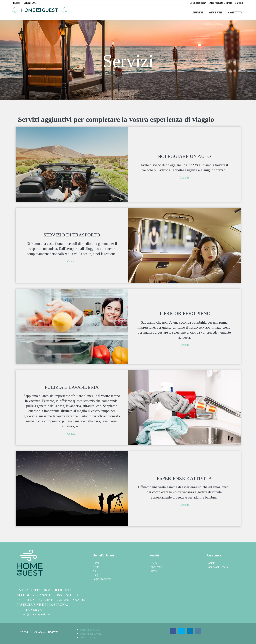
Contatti (235, 12)
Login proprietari (198, 3)
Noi (94, 571)
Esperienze (155, 567)
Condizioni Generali (218, 567)
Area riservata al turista (221, 3)
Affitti (198, 12)
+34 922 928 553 (32, 610)
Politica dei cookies (91, 634)
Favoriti (239, 3)
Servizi (153, 571)
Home (96, 563)
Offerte (215, 12)
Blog (95, 575)
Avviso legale (88, 637)
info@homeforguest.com (37, 614)
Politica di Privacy (90, 630)
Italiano (17, 3)
